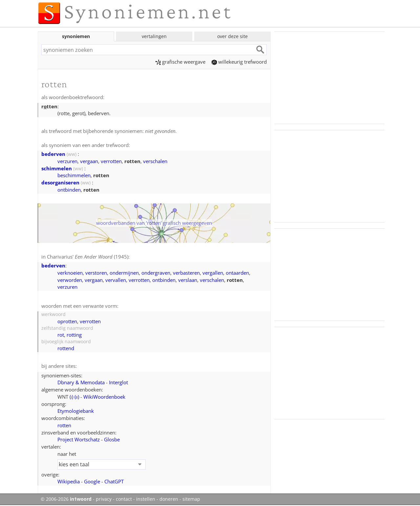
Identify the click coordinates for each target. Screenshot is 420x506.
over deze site (232, 36)
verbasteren (186, 273)
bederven (53, 154)
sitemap (191, 499)
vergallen (213, 273)
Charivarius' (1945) (88, 257)
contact (124, 499)
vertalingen (154, 36)
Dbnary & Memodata (81, 382)
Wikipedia (69, 481)
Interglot (118, 382)
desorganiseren (60, 182)
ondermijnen (124, 273)
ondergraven (156, 273)
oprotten (67, 321)
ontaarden (237, 273)
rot (61, 335)
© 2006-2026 (66, 499)
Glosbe (112, 439)
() (71, 397)
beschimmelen (74, 175)
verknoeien (70, 273)
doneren (169, 499)
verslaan (188, 280)
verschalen (155, 161)
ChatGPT (114, 481)
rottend (66, 348)
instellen (146, 499)
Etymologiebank (76, 411)
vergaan (89, 161)
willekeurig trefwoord (239, 62)
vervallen (116, 280)
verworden (70, 280)
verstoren (96, 273)
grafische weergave (180, 62)
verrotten (111, 161)
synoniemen (76, 36)
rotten (64, 425)
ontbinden (69, 190)
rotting (74, 335)
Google (92, 481)
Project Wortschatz (79, 439)
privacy (104, 499)
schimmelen (57, 168)
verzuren (67, 161)
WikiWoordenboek (104, 397)
